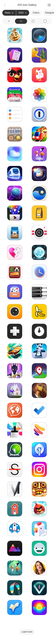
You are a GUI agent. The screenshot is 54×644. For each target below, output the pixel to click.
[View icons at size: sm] (9, 21)
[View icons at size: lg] (33, 21)
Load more (27, 632)
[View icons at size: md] (21, 21)
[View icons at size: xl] (45, 21)
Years (9, 13)
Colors (36, 13)
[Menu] (49, 5)
